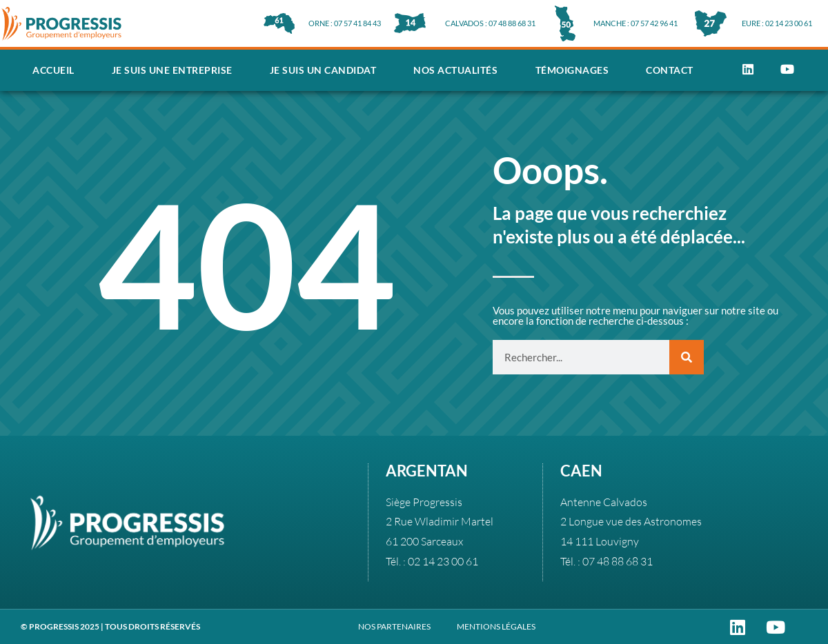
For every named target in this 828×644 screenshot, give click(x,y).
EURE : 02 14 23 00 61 (777, 23)
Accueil (53, 70)
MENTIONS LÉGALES (496, 626)
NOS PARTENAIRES (394, 626)
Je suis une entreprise (172, 70)
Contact (670, 70)
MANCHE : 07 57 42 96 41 (635, 23)
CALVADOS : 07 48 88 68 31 (490, 23)
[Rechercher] (687, 357)
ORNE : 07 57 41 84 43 (345, 23)
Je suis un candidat (323, 70)
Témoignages (572, 70)
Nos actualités (455, 70)
